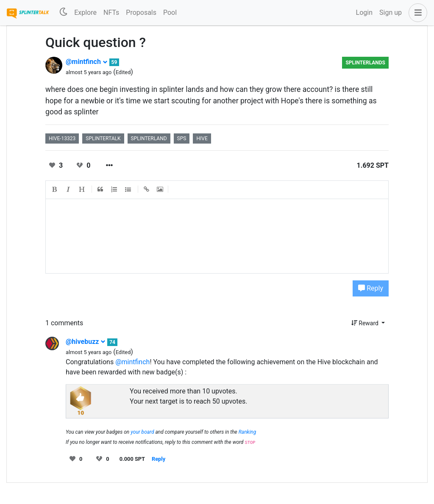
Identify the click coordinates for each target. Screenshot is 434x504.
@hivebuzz (86, 342)
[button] (416, 13)
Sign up (391, 12)
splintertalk (103, 138)
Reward (366, 323)
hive (202, 138)
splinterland (149, 138)
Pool (170, 12)
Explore (85, 12)
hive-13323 (62, 138)
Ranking (248, 432)
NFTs (111, 12)
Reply (371, 288)
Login (364, 12)
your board (142, 432)
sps (182, 138)
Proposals (141, 12)
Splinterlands (365, 63)
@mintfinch (87, 62)
